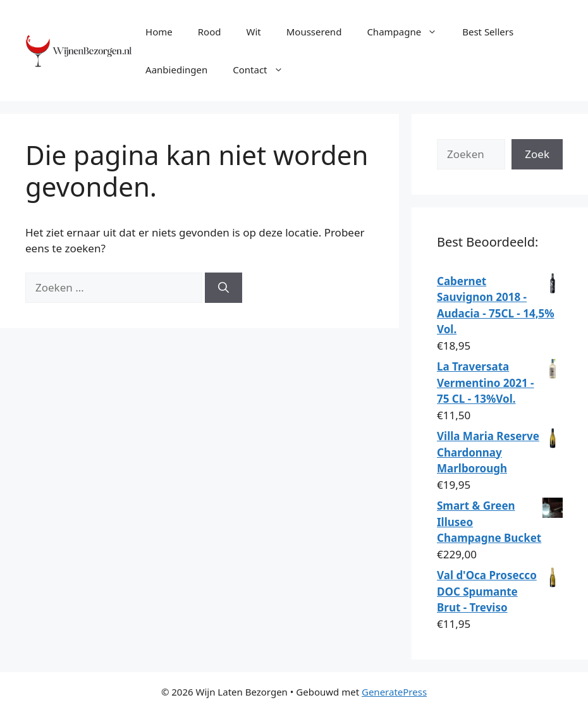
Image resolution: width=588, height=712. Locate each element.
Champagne (408, 32)
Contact (264, 70)
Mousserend (314, 32)
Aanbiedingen (176, 70)
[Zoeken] (224, 288)
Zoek (537, 154)
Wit (253, 32)
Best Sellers (488, 32)
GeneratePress (394, 692)
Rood (210, 32)
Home (159, 32)
